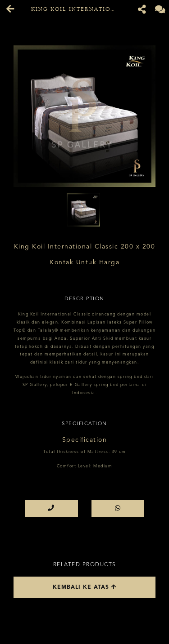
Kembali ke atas (85, 587)
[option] (84, 116)
